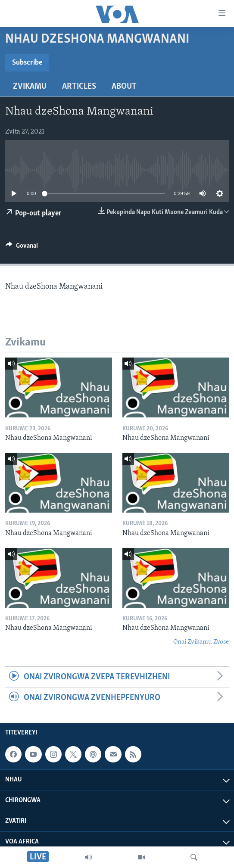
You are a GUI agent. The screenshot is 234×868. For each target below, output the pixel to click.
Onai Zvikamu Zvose (201, 642)
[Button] (22, 248)
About (124, 87)
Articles (79, 87)
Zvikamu (30, 87)
